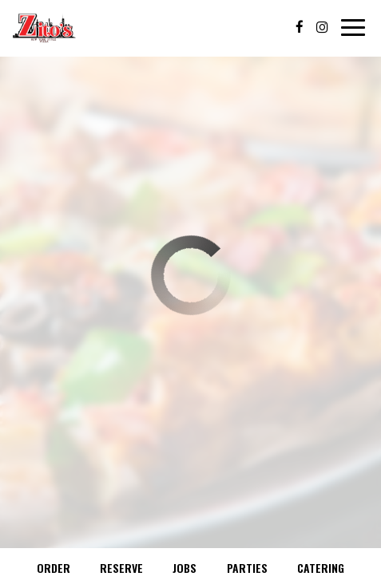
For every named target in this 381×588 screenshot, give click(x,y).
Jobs (185, 568)
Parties (247, 568)
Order (54, 568)
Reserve (121, 568)
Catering (321, 568)
